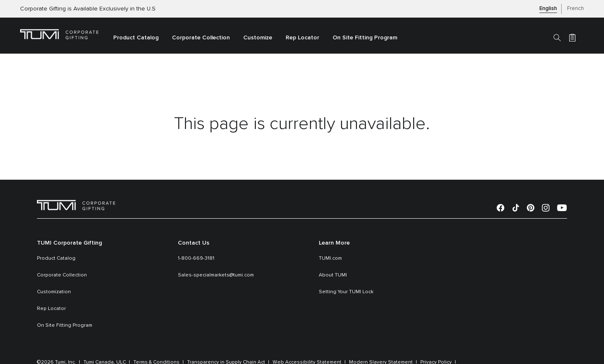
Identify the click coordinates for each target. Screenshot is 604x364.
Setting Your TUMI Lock (346, 292)
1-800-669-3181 (196, 258)
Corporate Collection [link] (201, 38)
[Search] (557, 37)
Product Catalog (56, 258)
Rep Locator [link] (302, 38)
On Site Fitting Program (65, 325)
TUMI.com (330, 258)
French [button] (575, 9)
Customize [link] (258, 38)
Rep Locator (51, 309)
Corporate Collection (62, 275)
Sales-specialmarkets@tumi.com (216, 275)
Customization (54, 292)
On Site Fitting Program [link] (365, 38)
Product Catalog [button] (136, 38)
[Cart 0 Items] (572, 37)
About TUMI (333, 275)
